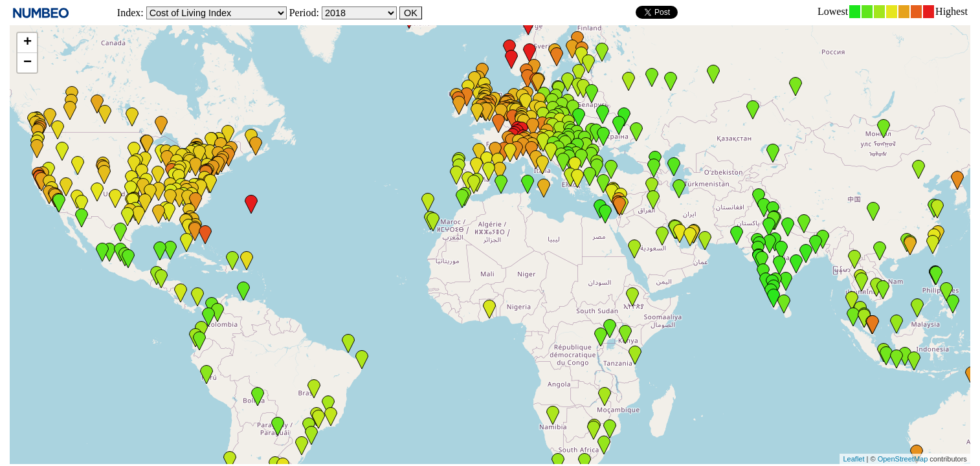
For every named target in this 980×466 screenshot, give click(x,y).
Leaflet (853, 459)
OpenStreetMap (903, 459)
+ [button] (28, 43)
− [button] (28, 63)
